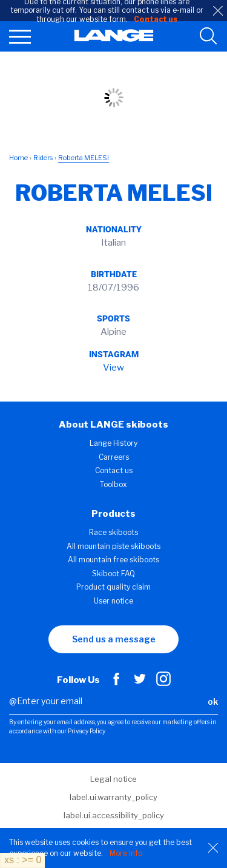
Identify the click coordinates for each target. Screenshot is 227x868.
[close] (218, 11)
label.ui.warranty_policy (113, 797)
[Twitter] (140, 683)
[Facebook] (116, 683)
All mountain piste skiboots (113, 546)
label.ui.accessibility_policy (114, 815)
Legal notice (113, 779)
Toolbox (113, 484)
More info (126, 853)
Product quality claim (113, 587)
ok (213, 701)
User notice (113, 601)
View (113, 368)
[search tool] (208, 36)
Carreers (114, 457)
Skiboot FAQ (113, 574)
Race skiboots (113, 532)
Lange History (113, 443)
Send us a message (114, 639)
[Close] (213, 848)
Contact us (114, 470)
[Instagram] (163, 683)
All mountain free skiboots (113, 560)
